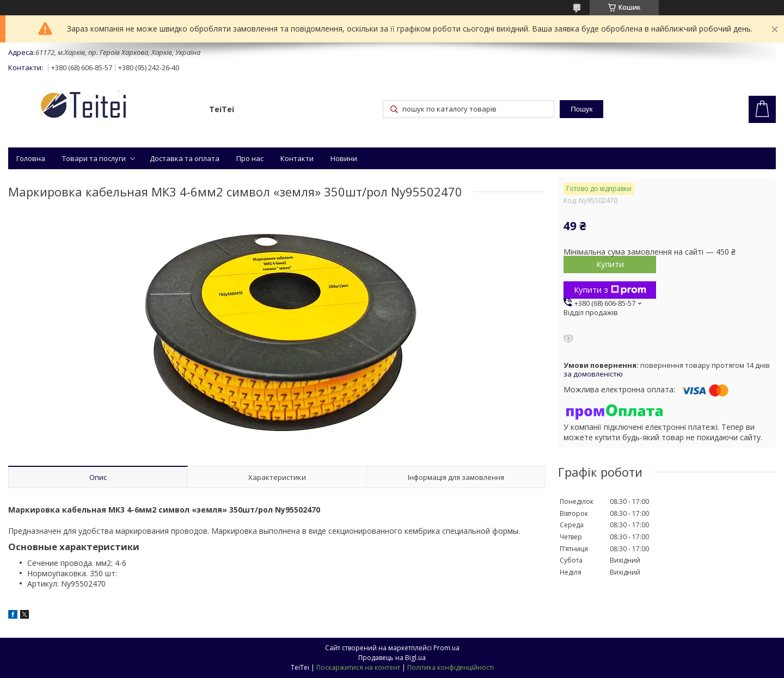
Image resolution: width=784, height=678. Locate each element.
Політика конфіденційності (451, 667)
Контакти (297, 158)
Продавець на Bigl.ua (392, 658)
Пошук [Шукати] (581, 109)
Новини (344, 158)
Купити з (610, 289)
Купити (610, 264)
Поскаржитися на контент (358, 667)
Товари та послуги (94, 158)
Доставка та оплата (185, 158)
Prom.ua (446, 648)
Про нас (250, 158)
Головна (31, 158)
